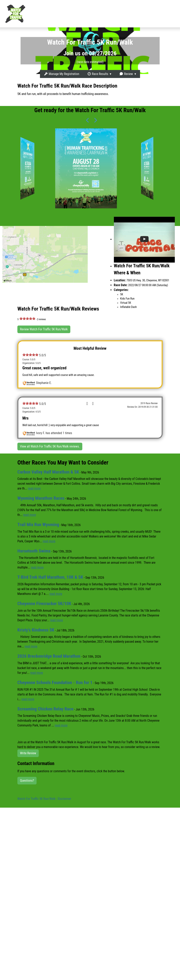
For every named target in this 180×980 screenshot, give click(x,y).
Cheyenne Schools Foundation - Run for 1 (55, 683)
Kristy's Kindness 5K (36, 630)
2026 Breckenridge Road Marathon (49, 656)
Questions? (27, 781)
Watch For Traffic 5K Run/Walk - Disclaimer (44, 799)
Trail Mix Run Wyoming (39, 525)
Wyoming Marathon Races (41, 498)
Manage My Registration (62, 74)
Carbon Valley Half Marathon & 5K (49, 472)
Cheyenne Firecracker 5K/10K (45, 604)
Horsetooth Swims (34, 551)
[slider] (27, 319)
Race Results (98, 74)
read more (34, 488)
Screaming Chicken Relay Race (46, 709)
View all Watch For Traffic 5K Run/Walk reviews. (50, 446)
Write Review (28, 753)
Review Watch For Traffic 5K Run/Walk (44, 329)
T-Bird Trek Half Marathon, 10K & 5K (51, 577)
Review (126, 74)
